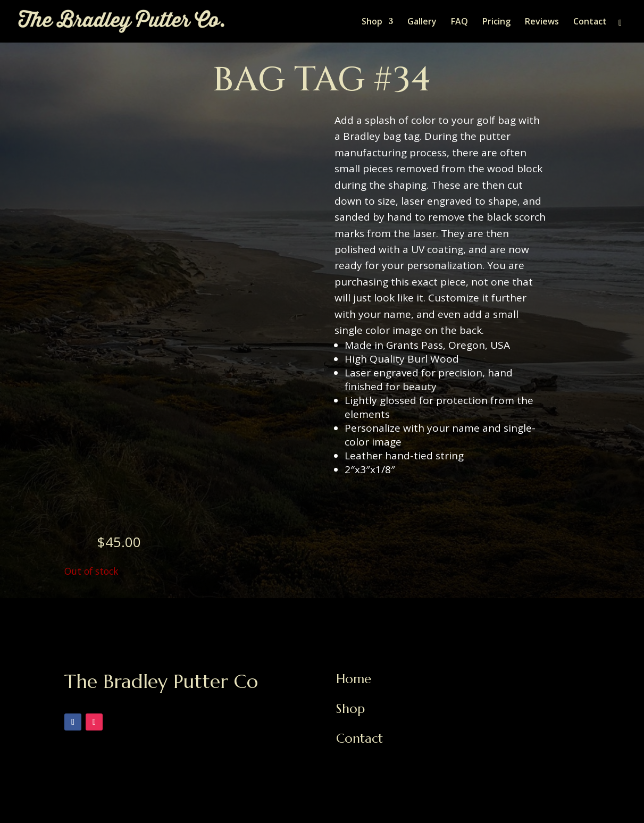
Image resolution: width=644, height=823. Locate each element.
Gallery (422, 22)
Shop (372, 22)
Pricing (496, 22)
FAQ (459, 22)
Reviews (542, 22)
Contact (590, 22)
